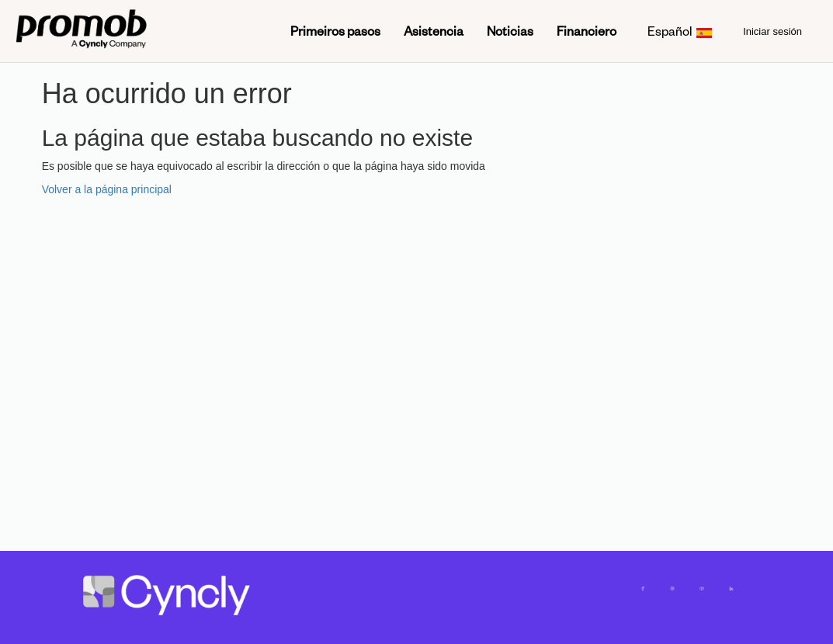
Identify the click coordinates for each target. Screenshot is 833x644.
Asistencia (434, 31)
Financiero (587, 31)
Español (680, 31)
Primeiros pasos (335, 31)
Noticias (510, 31)
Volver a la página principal (107, 189)
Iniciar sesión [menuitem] (772, 31)
